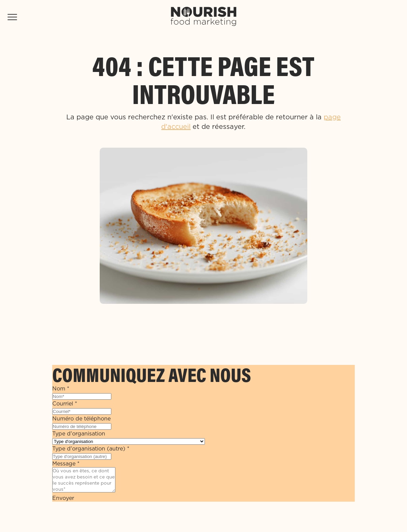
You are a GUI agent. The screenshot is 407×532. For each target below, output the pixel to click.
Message (66, 463)
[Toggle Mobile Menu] (12, 17)
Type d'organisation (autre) (91, 448)
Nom (61, 388)
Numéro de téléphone (81, 418)
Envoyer (63, 498)
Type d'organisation (79, 433)
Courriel (65, 403)
